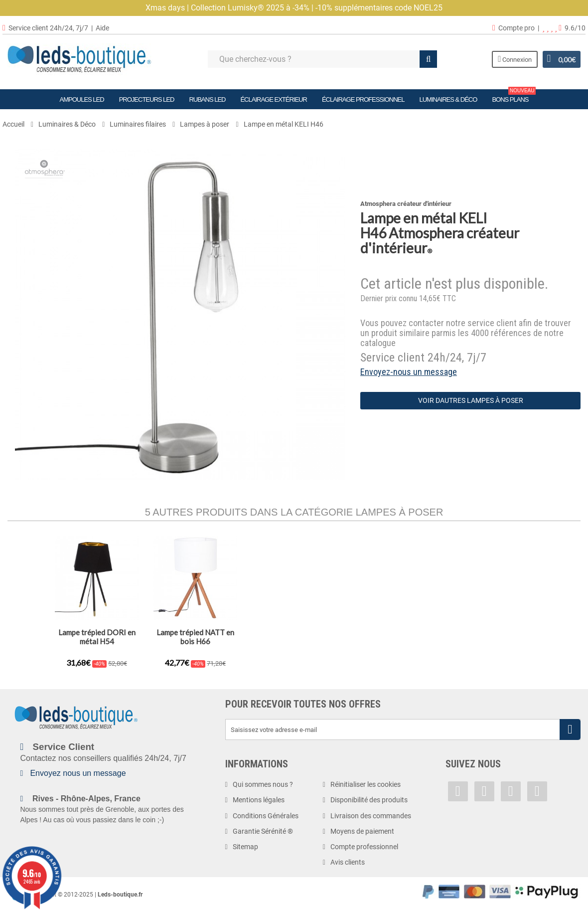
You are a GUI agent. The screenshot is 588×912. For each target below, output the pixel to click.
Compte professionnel (364, 847)
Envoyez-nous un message (409, 372)
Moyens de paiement (362, 831)
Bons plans (514, 96)
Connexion (513, 59)
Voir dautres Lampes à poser (471, 400)
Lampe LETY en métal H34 (294, 632)
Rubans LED (207, 99)
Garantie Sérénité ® (263, 831)
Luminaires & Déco (448, 99)
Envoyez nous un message (78, 773)
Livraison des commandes (371, 816)
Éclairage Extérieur (273, 99)
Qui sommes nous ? (263, 784)
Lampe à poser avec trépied (97, 637)
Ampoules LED (82, 99)
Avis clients (348, 862)
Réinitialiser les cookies (366, 784)
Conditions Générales (266, 816)
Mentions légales (259, 800)
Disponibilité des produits (369, 800)
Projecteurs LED (147, 99)
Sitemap (245, 847)
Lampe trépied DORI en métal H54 (393, 637)
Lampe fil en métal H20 (195, 632)
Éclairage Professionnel (363, 99)
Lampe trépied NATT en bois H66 (491, 637)
